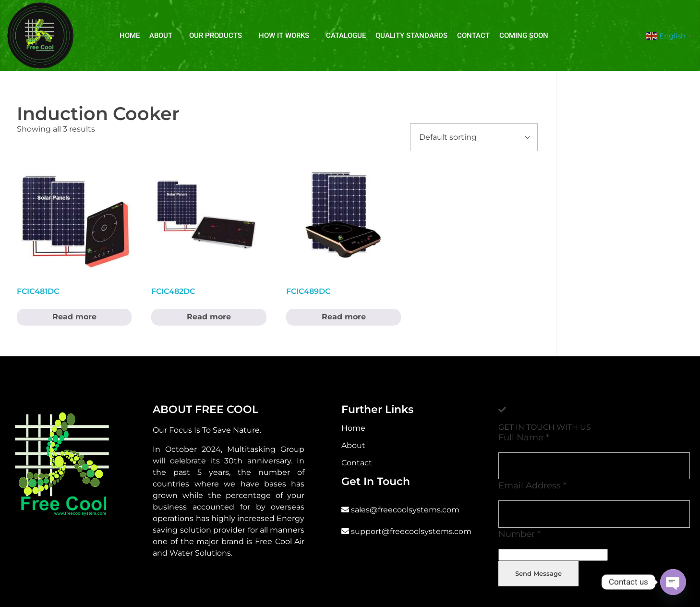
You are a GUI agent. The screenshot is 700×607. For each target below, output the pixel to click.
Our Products (216, 36)
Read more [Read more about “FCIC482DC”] (209, 317)
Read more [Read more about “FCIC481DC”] (74, 317)
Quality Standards (411, 36)
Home (130, 36)
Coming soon (524, 36)
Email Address (532, 485)
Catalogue (346, 36)
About (161, 36)
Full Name (524, 437)
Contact (473, 36)
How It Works (284, 36)
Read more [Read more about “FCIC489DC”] (344, 317)
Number (519, 534)
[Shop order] (474, 137)
